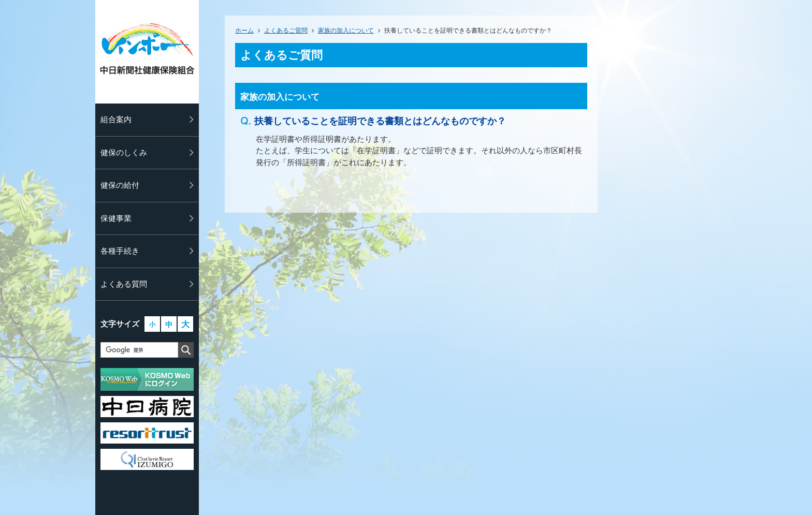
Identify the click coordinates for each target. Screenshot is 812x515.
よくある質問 (124, 284)
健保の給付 (120, 185)
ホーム (244, 31)
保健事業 (116, 218)
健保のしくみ (124, 152)
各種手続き (120, 251)
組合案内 (116, 119)
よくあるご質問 (286, 31)
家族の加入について (346, 31)
